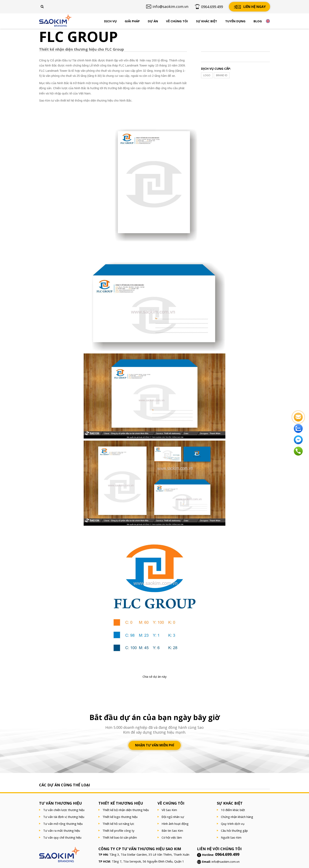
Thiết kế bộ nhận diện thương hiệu (126, 810)
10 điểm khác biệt (233, 810)
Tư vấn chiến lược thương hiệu (64, 810)
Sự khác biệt (207, 21)
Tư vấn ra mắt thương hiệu (62, 831)
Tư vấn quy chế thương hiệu (62, 837)
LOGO (207, 75)
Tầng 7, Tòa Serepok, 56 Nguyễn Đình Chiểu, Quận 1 (148, 861)
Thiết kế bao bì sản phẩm (120, 837)
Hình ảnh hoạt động (175, 824)
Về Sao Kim (169, 810)
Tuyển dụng (235, 21)
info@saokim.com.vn (226, 862)
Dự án (153, 21)
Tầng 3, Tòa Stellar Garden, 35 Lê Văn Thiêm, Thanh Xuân (149, 854)
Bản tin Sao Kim (172, 831)
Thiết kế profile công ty (118, 831)
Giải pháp (132, 21)
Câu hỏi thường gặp (234, 831)
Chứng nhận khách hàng (237, 817)
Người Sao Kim (231, 837)
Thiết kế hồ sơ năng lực (118, 824)
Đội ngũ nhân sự (173, 817)
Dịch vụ (110, 21)
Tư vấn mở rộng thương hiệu (63, 824)
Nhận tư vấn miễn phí (155, 745)
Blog (258, 21)
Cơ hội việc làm (172, 837)
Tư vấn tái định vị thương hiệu (64, 817)
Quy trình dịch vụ (233, 824)
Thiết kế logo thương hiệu (120, 817)
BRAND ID (222, 75)
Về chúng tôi (177, 21)
